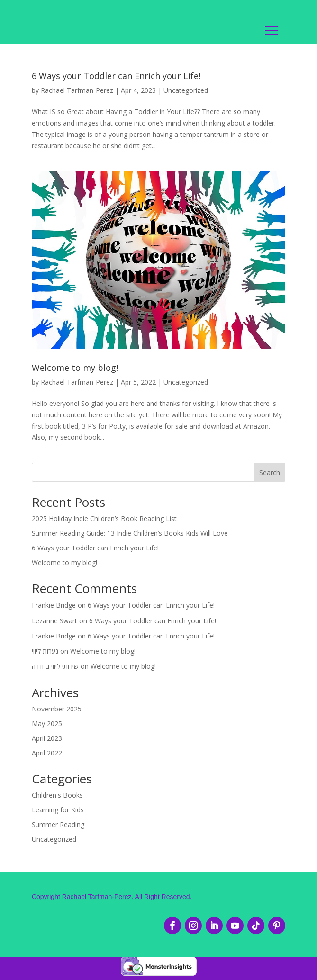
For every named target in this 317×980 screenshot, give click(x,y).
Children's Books (57, 796)
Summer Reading (58, 826)
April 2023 (47, 739)
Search (270, 474)
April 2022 (47, 754)
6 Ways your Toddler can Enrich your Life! (116, 77)
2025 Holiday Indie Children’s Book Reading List (104, 520)
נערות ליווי (45, 652)
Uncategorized (186, 92)
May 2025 (47, 725)
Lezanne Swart (54, 622)
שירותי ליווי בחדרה (55, 668)
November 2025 (57, 710)
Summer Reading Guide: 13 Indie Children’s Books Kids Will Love (130, 535)
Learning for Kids (58, 811)
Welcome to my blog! (75, 369)
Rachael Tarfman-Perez (77, 92)
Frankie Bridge (54, 607)
